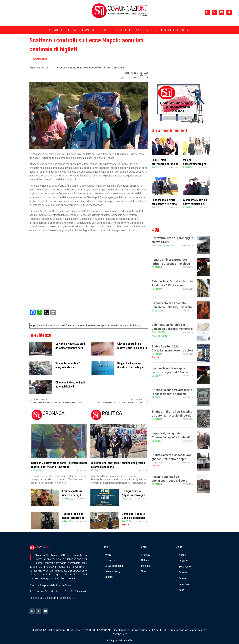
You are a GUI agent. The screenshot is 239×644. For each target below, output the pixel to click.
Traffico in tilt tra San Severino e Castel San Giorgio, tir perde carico (172, 416)
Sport (105, 30)
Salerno (183, 578)
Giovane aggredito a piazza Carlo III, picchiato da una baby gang (132, 348)
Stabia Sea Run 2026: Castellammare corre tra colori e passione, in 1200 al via (172, 350)
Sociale (165, 336)
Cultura (121, 30)
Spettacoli (158, 311)
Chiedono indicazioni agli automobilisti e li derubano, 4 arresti (70, 386)
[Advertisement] (181, 58)
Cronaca (53, 30)
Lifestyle (141, 30)
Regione (126, 524)
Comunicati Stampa (163, 246)
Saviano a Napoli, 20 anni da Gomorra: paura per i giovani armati (70, 348)
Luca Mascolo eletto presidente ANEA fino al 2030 (164, 204)
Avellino (183, 561)
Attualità (155, 357)
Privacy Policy (112, 571)
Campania (184, 584)
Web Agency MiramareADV (120, 641)
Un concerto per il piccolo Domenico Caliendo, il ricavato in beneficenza (172, 307)
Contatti (186, 30)
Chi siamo (110, 560)
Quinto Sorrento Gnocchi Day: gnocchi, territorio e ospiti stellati (171, 459)
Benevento (185, 567)
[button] (229, 12)
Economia (89, 30)
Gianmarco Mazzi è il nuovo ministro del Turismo (195, 204)
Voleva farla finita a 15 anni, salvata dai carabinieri (69, 367)
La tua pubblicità (114, 566)
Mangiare (156, 466)
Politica (70, 30)
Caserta (183, 572)
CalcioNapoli (40, 59)
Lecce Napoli (67, 68)
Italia (181, 590)
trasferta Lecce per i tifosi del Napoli (100, 68)
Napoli (182, 555)
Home (108, 555)
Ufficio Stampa (164, 30)
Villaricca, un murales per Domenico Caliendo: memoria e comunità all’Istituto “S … (172, 329)
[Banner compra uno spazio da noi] (181, 122)
